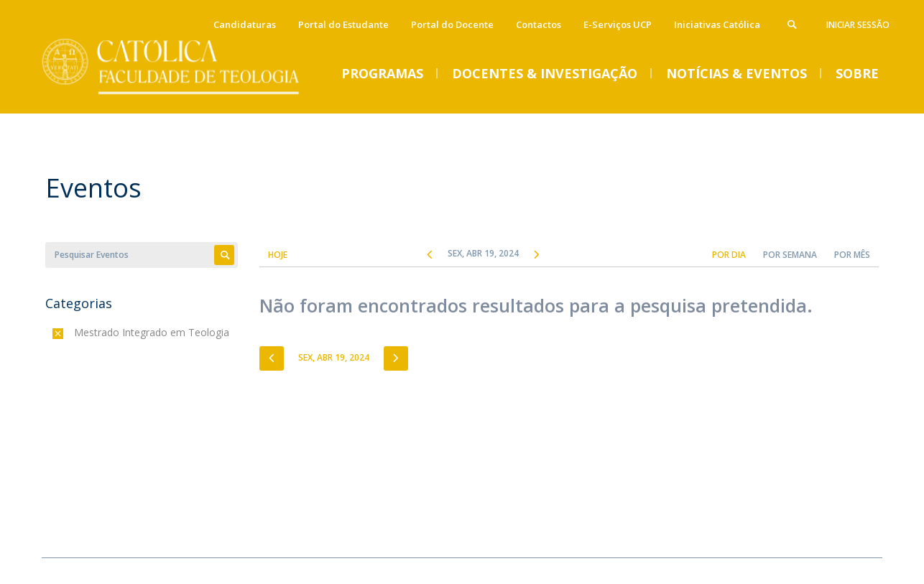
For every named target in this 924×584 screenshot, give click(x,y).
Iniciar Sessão (858, 25)
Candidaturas (245, 24)
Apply (224, 255)
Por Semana (790, 255)
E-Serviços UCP (618, 24)
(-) (77, 332)
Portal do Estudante (343, 24)
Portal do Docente (452, 24)
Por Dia (729, 255)
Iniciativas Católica (717, 24)
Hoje (278, 255)
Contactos (539, 24)
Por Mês (852, 255)
